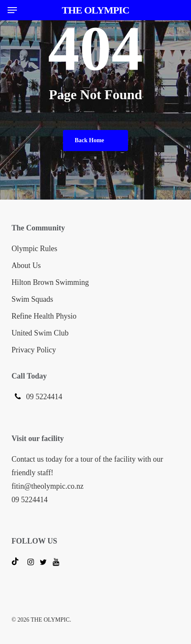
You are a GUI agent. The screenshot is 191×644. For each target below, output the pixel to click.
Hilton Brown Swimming (50, 282)
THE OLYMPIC (95, 10)
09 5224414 (43, 397)
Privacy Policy (34, 350)
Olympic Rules (34, 249)
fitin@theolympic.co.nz (48, 486)
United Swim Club (40, 333)
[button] (12, 10)
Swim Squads (32, 299)
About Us (26, 265)
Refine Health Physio (44, 316)
